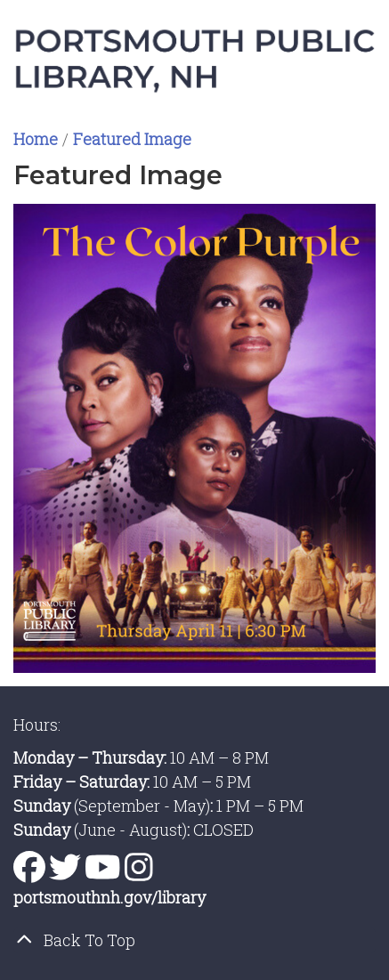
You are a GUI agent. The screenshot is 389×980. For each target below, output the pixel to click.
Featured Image (132, 139)
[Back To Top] (194, 940)
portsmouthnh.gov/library (109, 897)
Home (36, 139)
